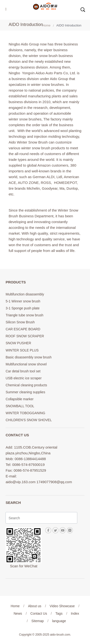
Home (46, 25)
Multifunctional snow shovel (26, 364)
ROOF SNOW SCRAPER (25, 336)
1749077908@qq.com (54, 482)
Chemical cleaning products (26, 385)
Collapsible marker (19, 399)
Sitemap (38, 621)
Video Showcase (62, 606)
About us (35, 606)
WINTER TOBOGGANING (25, 413)
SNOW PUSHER (18, 343)
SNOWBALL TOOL (20, 406)
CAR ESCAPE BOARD (23, 329)
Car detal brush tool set (23, 371)
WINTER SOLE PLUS (22, 350)
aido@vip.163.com (20, 482)
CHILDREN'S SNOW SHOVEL (29, 420)
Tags (59, 613)
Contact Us (39, 613)
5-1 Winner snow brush (23, 301)
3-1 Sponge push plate (22, 308)
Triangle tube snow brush (24, 315)
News (18, 613)
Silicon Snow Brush (20, 322)
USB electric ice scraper (24, 378)
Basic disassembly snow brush (28, 357)
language (59, 621)
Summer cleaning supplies (25, 392)
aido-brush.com (60, 635)
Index (75, 613)
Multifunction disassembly (25, 294)
